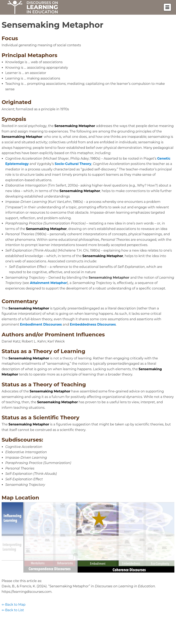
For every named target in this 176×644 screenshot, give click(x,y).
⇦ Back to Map (14, 605)
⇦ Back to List (13, 610)
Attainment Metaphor (48, 283)
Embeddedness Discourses (93, 324)
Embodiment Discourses (41, 324)
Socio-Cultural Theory (73, 164)
